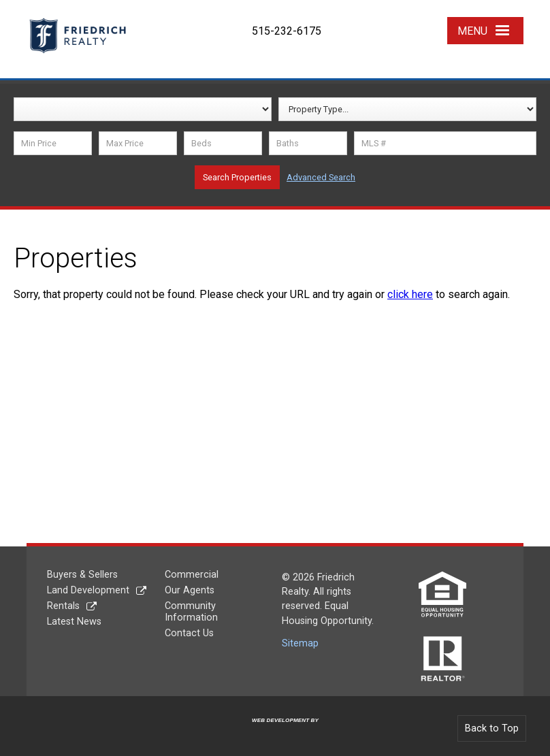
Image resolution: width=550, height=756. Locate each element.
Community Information (191, 612)
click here (410, 294)
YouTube (420, 22)
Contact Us (189, 633)
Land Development (88, 590)
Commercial (192, 575)
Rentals (63, 606)
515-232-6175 (287, 31)
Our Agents (190, 590)
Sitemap (300, 643)
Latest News (74, 622)
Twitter (386, 22)
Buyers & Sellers (82, 575)
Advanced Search (321, 177)
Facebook (352, 22)
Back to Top (492, 728)
